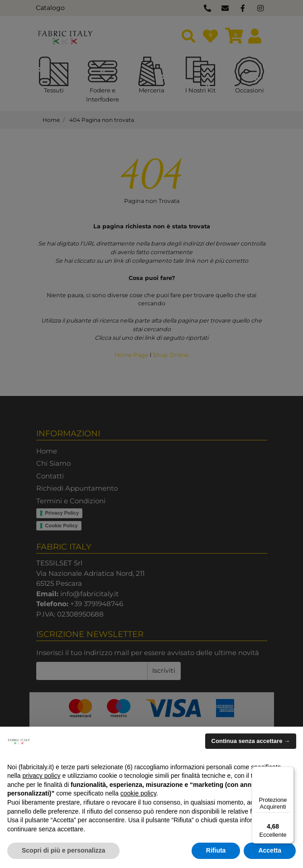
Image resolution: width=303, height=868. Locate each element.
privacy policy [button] (41, 776)
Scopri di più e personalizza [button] (63, 850)
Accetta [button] (270, 850)
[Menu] (289, 772)
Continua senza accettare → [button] (251, 741)
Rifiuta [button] (216, 850)
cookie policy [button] (138, 793)
